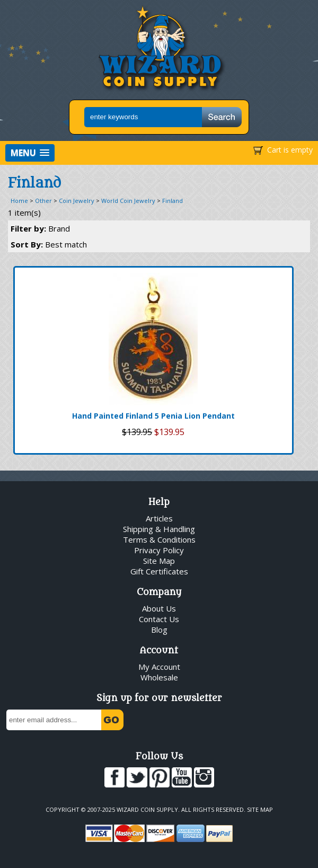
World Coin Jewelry (128, 201)
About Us (159, 608)
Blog (159, 630)
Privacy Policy (159, 550)
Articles (159, 518)
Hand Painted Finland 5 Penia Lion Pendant (153, 416)
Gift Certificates (159, 571)
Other (43, 201)
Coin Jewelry (77, 201)
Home (19, 201)
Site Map (159, 561)
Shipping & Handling (159, 529)
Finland (173, 201)
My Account (159, 667)
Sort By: (49, 244)
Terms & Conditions (159, 539)
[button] (30, 153)
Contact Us (159, 619)
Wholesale (159, 677)
